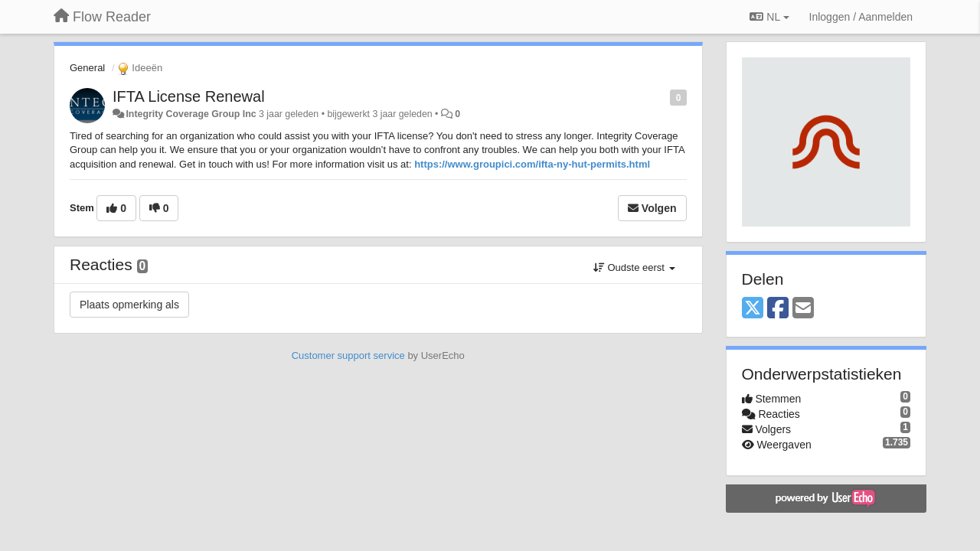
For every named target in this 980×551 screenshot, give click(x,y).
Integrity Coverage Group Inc (191, 114)
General (87, 68)
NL (769, 17)
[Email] (803, 309)
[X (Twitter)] (753, 309)
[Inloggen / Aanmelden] (861, 17)
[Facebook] (778, 309)
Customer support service (348, 355)
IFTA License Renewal (189, 96)
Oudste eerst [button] (634, 267)
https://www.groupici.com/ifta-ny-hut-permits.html (532, 164)
